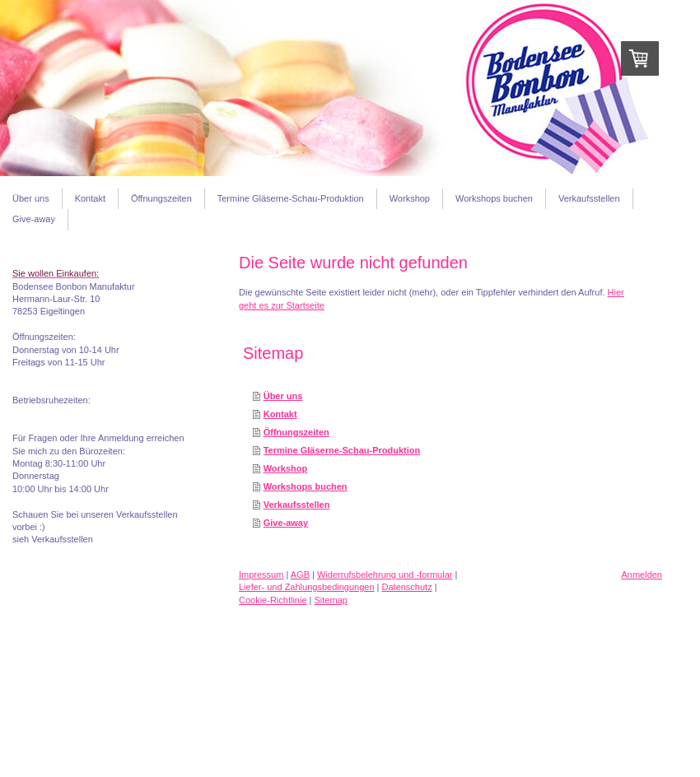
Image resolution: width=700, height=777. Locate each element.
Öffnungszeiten (296, 432)
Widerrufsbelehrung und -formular (385, 575)
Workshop (286, 468)
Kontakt (280, 414)
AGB (300, 575)
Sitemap (331, 600)
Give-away (286, 523)
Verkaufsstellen (297, 505)
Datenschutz (407, 587)
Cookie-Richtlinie (273, 600)
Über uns (283, 396)
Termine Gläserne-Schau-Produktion (342, 450)
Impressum (261, 575)
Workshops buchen (306, 486)
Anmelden (642, 575)
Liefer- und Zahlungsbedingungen (307, 587)
